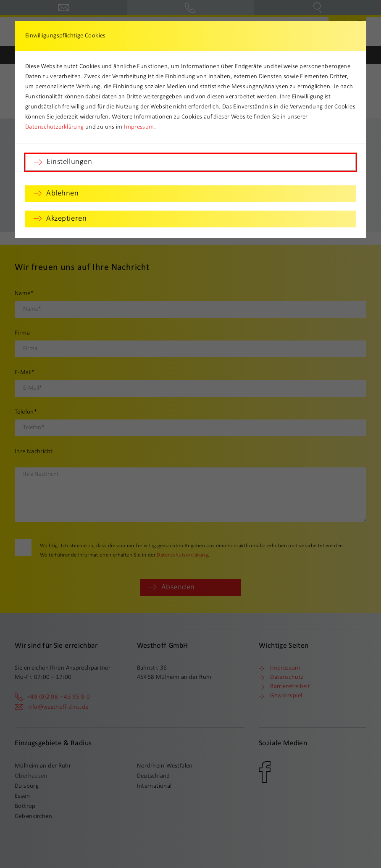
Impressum (139, 127)
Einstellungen (69, 162)
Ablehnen (63, 194)
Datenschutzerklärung (55, 127)
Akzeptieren (66, 219)
